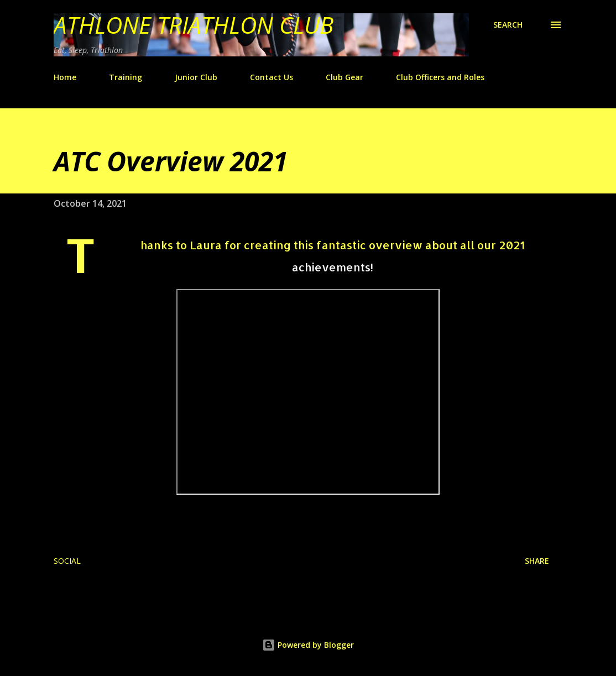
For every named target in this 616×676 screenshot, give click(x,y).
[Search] (508, 25)
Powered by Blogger (308, 645)
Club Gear (344, 77)
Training (126, 77)
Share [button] (537, 561)
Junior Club (196, 77)
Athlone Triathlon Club (194, 25)
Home (65, 77)
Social (67, 561)
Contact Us (272, 77)
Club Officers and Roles (440, 77)
